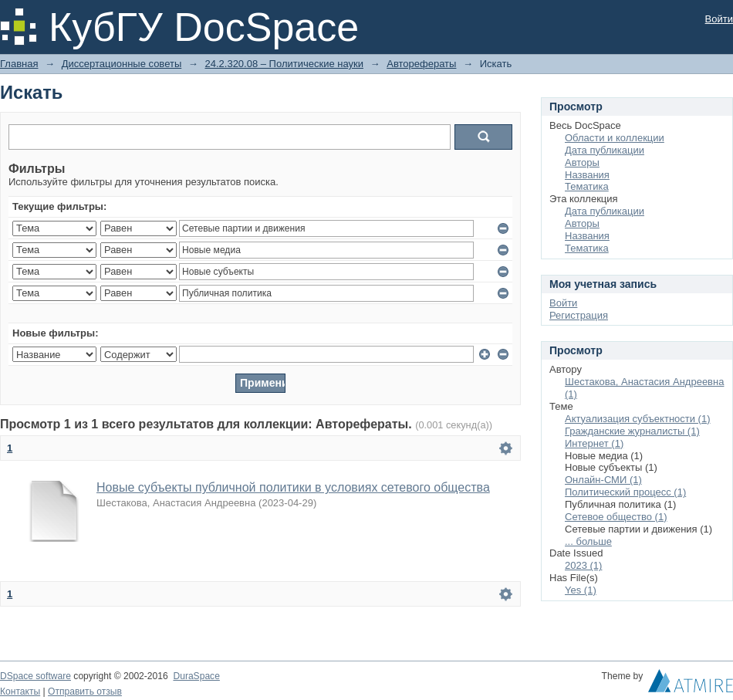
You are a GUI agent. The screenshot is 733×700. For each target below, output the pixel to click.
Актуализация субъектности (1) (638, 419)
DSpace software (35, 676)
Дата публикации (605, 150)
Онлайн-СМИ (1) (603, 480)
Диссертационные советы (122, 64)
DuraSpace (196, 676)
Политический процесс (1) (625, 492)
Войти (719, 19)
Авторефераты (421, 64)
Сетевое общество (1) (616, 517)
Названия (587, 175)
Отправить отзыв (85, 692)
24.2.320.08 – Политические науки (284, 64)
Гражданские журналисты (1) (632, 431)
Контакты (20, 692)
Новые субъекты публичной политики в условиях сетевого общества (293, 487)
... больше (588, 541)
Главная (19, 64)
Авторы (582, 162)
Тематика (587, 186)
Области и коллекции (615, 138)
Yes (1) (581, 590)
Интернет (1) (594, 443)
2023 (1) (583, 565)
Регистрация (579, 315)
